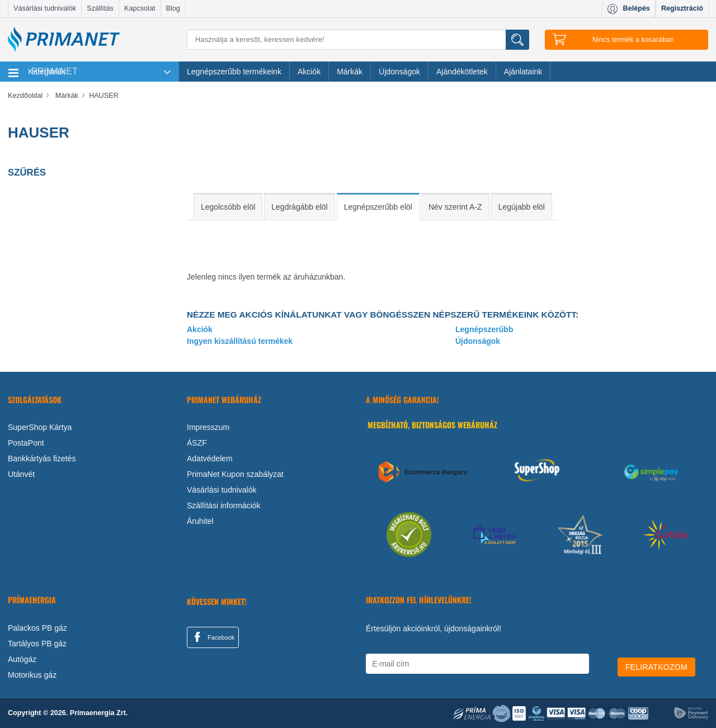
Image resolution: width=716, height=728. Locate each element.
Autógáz (22, 659)
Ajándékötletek (462, 72)
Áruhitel (200, 521)
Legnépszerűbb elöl (378, 207)
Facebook (213, 637)
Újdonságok (399, 72)
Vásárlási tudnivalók (45, 8)
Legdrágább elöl (299, 207)
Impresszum (208, 427)
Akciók (309, 72)
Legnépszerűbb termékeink (234, 72)
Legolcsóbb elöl (228, 207)
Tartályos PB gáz (37, 644)
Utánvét (21, 474)
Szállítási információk (224, 505)
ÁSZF (197, 443)
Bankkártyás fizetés (42, 458)
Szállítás (100, 8)
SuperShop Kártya (40, 427)
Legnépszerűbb (484, 329)
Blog (173, 8)
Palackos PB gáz (37, 628)
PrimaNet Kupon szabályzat (235, 474)
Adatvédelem (210, 458)
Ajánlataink (523, 72)
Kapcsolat (140, 8)
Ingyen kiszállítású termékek (240, 341)
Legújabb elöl (522, 207)
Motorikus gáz (32, 675)
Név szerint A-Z (455, 207)
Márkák (350, 72)
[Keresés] (358, 40)
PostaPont (26, 443)
